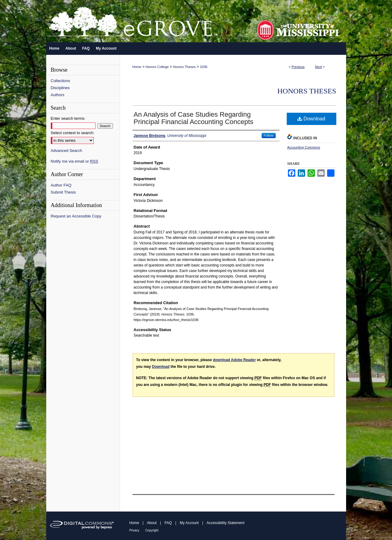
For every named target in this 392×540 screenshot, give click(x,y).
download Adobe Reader (234, 360)
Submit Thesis (63, 192)
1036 (203, 67)
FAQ (168, 523)
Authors (58, 95)
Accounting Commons (304, 147)
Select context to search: (73, 133)
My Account (189, 523)
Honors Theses (184, 67)
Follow (269, 135)
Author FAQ (61, 185)
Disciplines (60, 88)
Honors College (157, 67)
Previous (298, 67)
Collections (61, 81)
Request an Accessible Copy (76, 216)
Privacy (134, 530)
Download (311, 119)
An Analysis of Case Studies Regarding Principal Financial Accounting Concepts (194, 118)
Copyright (152, 530)
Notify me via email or (75, 161)
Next (318, 67)
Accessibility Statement (225, 523)
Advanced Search (67, 151)
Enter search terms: (68, 118)
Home (137, 67)
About (152, 523)
